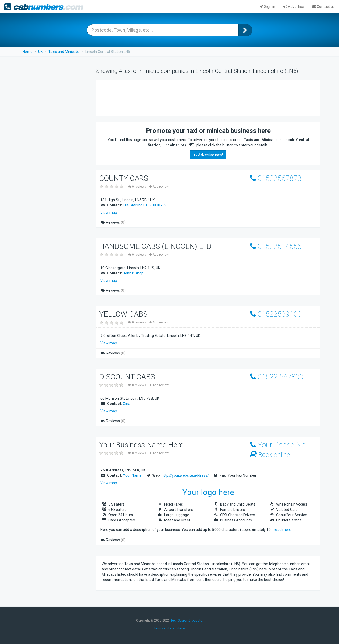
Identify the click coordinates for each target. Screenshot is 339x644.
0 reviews (137, 187)
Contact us (324, 7)
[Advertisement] (198, 98)
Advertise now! (208, 155)
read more (283, 530)
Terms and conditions (170, 628)
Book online (270, 455)
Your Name (132, 475)
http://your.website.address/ (185, 475)
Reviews (113, 222)
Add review (159, 187)
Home (28, 52)
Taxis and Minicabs (64, 52)
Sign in (268, 7)
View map (109, 213)
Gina (127, 404)
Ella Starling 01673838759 (145, 205)
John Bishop (133, 273)
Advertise (294, 7)
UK (40, 52)
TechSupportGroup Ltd (186, 620)
